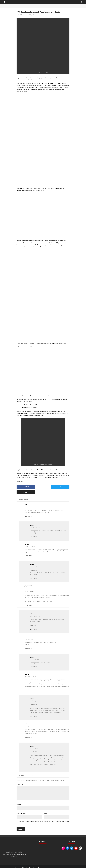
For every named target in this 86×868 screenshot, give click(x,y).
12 (33, 15)
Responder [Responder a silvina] (29, 685)
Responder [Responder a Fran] (29, 643)
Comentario (20, 779)
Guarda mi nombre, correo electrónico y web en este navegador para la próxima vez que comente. (44, 818)
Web (46, 810)
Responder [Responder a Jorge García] (29, 600)
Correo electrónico (22, 810)
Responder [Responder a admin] (34, 531)
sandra (27, 539)
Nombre (19, 801)
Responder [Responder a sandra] (29, 550)
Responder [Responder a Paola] (29, 732)
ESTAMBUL (20, 15)
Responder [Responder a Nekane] (29, 511)
